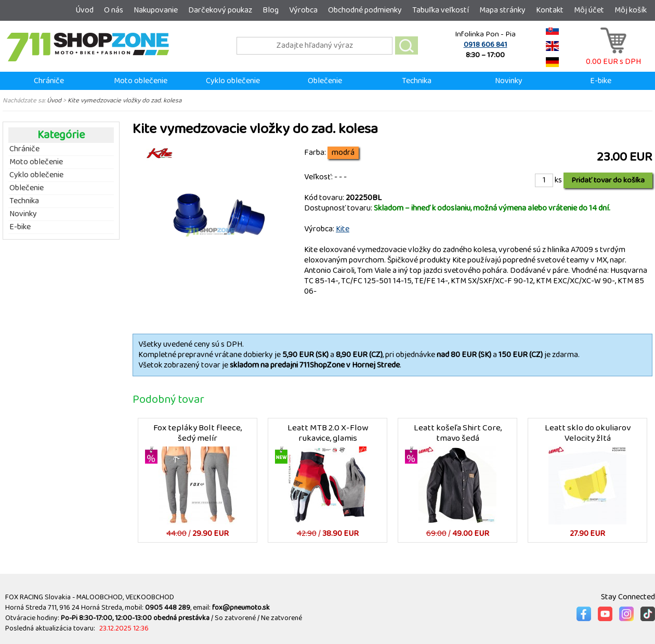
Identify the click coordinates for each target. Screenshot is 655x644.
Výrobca (303, 10)
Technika (417, 81)
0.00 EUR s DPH (613, 56)
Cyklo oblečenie (233, 81)
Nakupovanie (156, 10)
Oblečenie (325, 81)
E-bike (601, 81)
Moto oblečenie (141, 81)
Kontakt (550, 10)
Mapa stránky (502, 10)
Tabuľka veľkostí (441, 10)
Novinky (509, 81)
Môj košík (631, 10)
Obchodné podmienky (365, 10)
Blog (271, 10)
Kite (343, 229)
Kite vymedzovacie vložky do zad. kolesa (125, 100)
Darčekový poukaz (220, 10)
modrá (343, 153)
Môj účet (589, 10)
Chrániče (49, 81)
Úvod (84, 10)
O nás (114, 10)
